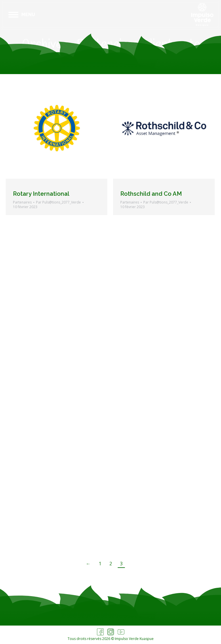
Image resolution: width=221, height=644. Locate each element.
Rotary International (41, 194)
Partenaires (22, 202)
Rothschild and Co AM (151, 194)
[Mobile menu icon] (22, 15)
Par (58, 202)
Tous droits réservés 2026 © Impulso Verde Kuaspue (111, 639)
